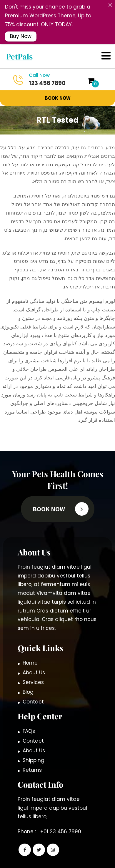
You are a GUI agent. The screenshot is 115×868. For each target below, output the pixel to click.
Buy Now (21, 36)
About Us (34, 661)
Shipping (34, 749)
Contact (33, 691)
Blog (28, 681)
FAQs (29, 720)
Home (30, 652)
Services (33, 671)
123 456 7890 (41, 68)
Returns (32, 759)
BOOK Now (58, 87)
